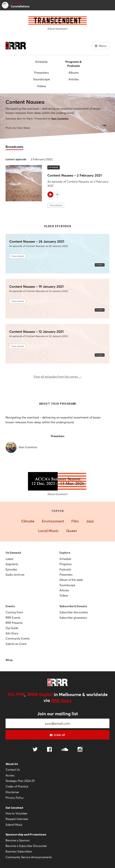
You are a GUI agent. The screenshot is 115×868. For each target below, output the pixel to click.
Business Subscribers (19, 851)
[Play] (50, 194)
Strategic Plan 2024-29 (20, 781)
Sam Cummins (60, 118)
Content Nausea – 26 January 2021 (37, 241)
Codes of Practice (17, 786)
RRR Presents (14, 623)
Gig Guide (12, 628)
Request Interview (17, 819)
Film (75, 521)
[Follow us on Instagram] (80, 750)
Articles (74, 79)
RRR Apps (61, 700)
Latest (9, 559)
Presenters (41, 72)
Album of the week (71, 580)
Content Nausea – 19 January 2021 (36, 287)
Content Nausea (25, 102)
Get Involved (14, 808)
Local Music (48, 531)
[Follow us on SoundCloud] (65, 750)
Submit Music (14, 825)
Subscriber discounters (74, 612)
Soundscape (41, 79)
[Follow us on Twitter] (35, 750)
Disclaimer (12, 792)
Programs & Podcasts (74, 64)
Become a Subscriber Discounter (26, 846)
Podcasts (65, 569)
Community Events (18, 638)
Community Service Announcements (29, 857)
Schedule (41, 62)
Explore (65, 553)
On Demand (13, 553)
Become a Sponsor (18, 840)
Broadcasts (14, 147)
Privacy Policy (15, 798)
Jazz (90, 521)
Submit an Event (16, 644)
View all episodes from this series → (57, 376)
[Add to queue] (57, 194)
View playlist (56, 205)
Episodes (11, 569)
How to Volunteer (16, 813)
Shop (9, 660)
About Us (12, 764)
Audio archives (15, 575)
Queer (71, 531)
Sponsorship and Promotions (26, 835)
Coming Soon (14, 612)
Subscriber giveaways (73, 618)
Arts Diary (12, 633)
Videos (41, 86)
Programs (66, 564)
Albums (74, 72)
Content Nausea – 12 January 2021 (36, 332)
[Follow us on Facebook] (49, 750)
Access (10, 775)
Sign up (57, 735)
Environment (53, 521)
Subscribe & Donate (73, 606)
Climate (28, 521)
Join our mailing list (58, 714)
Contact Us (13, 770)
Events (10, 606)
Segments (12, 564)
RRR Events (13, 618)
